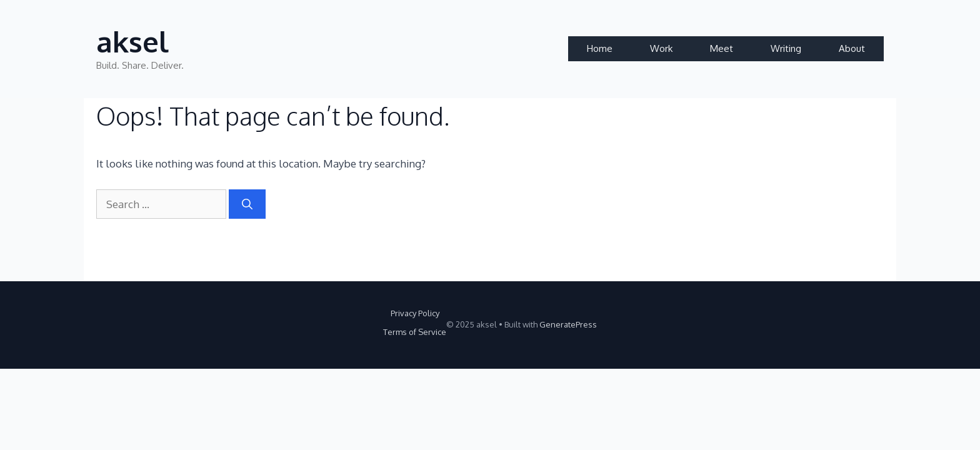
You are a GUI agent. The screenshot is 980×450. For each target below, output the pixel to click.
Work (661, 48)
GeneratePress (568, 324)
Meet (722, 48)
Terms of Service (415, 332)
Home (600, 48)
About (852, 48)
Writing (786, 48)
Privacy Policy (415, 313)
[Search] (247, 204)
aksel (132, 42)
